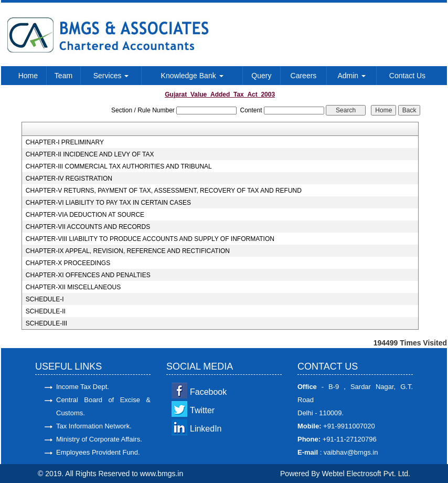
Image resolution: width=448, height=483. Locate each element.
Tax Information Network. (94, 426)
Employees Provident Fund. (98, 452)
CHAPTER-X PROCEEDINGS (68, 263)
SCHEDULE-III (46, 323)
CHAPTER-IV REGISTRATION (69, 178)
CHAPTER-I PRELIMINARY (65, 142)
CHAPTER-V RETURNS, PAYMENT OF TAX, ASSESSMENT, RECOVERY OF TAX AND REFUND (164, 191)
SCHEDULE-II (46, 311)
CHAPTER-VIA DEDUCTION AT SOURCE (85, 215)
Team (63, 76)
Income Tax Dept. (83, 387)
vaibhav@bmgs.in (350, 452)
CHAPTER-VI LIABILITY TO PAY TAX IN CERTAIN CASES (108, 203)
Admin (351, 76)
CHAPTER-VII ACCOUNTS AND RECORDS (88, 227)
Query (261, 76)
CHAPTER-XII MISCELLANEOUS (73, 287)
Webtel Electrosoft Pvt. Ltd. (366, 474)
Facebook (208, 392)
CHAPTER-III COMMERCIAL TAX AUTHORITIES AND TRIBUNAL (119, 166)
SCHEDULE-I (45, 299)
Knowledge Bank (192, 76)
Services (111, 76)
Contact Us (407, 76)
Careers (304, 76)
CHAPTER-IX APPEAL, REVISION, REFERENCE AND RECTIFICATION (128, 251)
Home (28, 76)
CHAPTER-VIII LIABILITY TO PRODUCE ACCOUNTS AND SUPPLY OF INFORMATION (150, 239)
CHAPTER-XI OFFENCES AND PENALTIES (88, 275)
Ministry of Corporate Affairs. (99, 439)
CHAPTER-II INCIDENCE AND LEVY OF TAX (90, 154)
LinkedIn (206, 429)
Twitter (202, 410)
